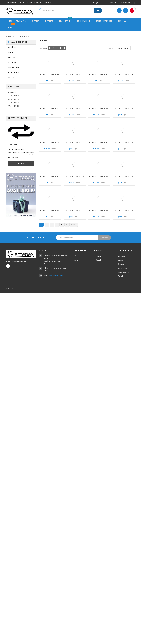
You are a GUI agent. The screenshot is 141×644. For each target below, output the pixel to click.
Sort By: (111, 48)
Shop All (122, 21)
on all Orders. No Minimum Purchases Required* (28, 2)
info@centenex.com (56, 275)
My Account (127, 2)
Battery (37, 21)
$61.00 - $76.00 (13, 103)
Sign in (96, 2)
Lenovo (27, 36)
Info (11, 26)
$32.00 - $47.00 (13, 96)
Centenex (99, 256)
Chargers (50, 21)
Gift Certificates (109, 2)
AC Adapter (22, 21)
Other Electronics (105, 21)
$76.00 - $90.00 (13, 106)
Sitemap (77, 260)
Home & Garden (84, 21)
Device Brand (66, 20)
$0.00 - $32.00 (13, 92)
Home (10, 21)
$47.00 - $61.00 (13, 99)
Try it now (21, 163)
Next (74, 225)
